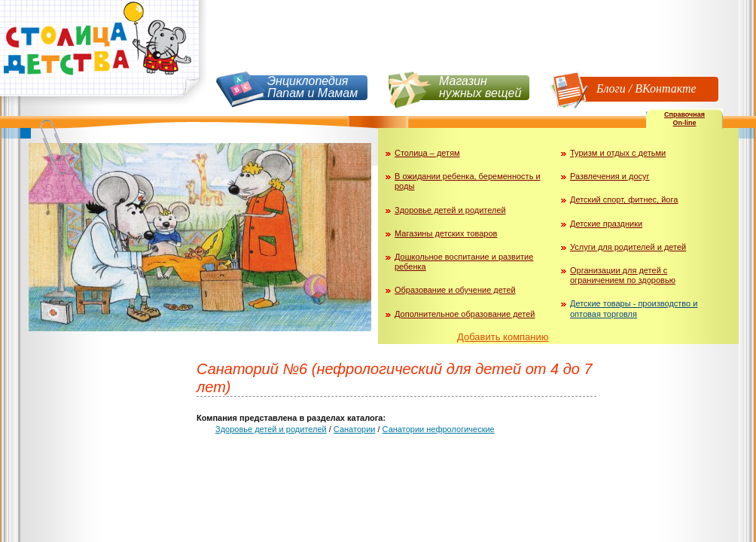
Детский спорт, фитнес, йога (624, 199)
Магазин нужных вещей (480, 87)
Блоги (611, 88)
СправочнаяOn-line (684, 119)
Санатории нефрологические (439, 429)
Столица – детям (427, 153)
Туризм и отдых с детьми (618, 153)
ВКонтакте (665, 88)
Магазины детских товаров (446, 233)
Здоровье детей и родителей (450, 210)
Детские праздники (606, 224)
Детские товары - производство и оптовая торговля (634, 308)
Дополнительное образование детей (465, 314)
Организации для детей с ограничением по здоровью (623, 275)
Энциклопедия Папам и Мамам (312, 87)
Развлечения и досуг (610, 176)
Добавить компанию (503, 337)
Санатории (355, 429)
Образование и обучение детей (455, 290)
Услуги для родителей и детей (628, 247)
